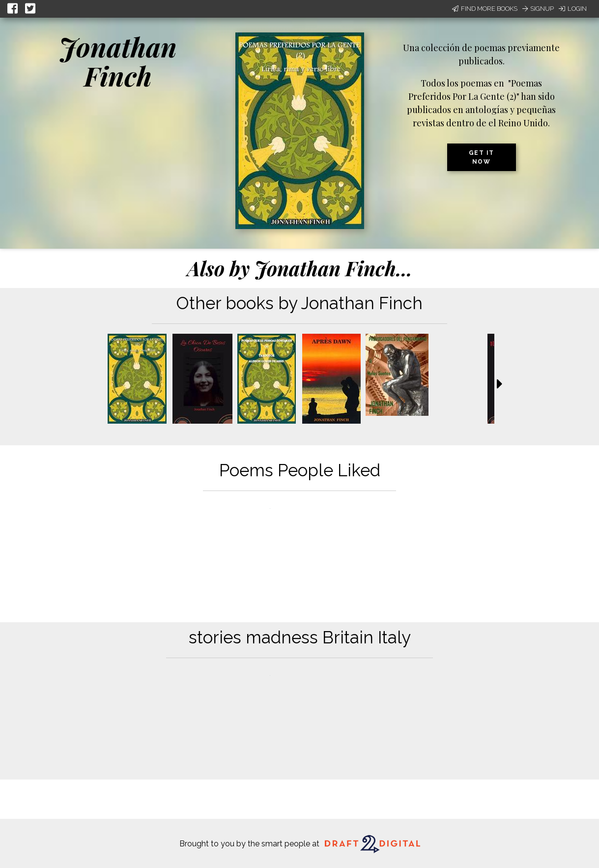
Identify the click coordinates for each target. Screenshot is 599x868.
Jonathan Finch (118, 61)
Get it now (482, 157)
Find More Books (485, 9)
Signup (538, 9)
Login (573, 9)
